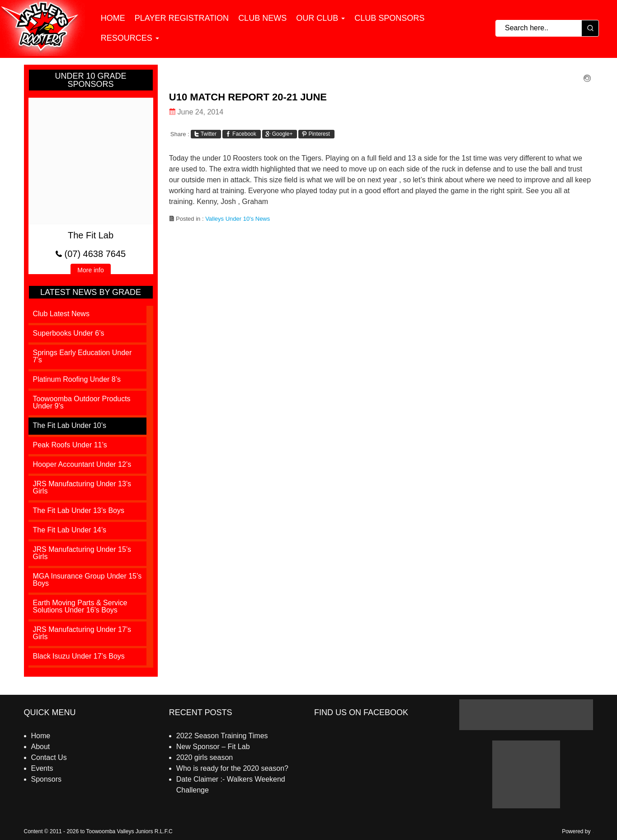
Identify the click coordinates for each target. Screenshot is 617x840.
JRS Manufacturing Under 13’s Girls (82, 487)
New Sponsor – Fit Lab (213, 747)
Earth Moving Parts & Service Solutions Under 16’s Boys (80, 606)
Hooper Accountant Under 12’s (82, 464)
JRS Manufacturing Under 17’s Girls (82, 633)
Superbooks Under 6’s (69, 333)
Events (42, 768)
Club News (262, 19)
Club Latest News (61, 314)
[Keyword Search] (539, 29)
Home (113, 19)
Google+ (279, 134)
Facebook (241, 134)
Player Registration (182, 19)
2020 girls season (205, 757)
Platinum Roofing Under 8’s (77, 379)
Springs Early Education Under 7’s (82, 356)
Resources (127, 39)
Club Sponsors (389, 19)
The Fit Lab (91, 235)
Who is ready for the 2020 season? (232, 768)
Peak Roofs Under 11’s (70, 445)
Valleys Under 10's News (238, 219)
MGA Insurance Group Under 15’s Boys (87, 580)
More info (94, 271)
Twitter (205, 134)
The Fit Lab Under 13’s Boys (79, 510)
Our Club (317, 19)
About (41, 747)
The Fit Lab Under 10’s (70, 425)
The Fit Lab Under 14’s (70, 530)
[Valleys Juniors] (44, 29)
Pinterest (316, 134)
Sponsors (47, 779)
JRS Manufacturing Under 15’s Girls (82, 553)
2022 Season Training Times (222, 736)
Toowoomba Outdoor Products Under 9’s (82, 402)
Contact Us (49, 757)
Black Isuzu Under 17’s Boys (79, 656)
